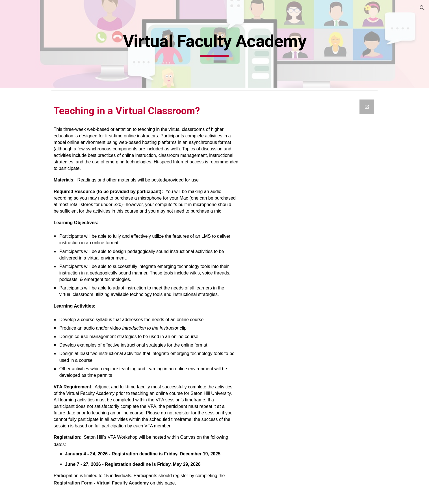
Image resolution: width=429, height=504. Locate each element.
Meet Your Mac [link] (27, 274)
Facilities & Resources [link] (34, 285)
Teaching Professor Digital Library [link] (38, 216)
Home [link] (18, 96)
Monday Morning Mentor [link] (35, 198)
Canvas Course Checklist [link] (37, 262)
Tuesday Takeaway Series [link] (37, 235)
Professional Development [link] (26, 141)
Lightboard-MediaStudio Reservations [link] (37, 301)
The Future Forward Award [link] (32, 111)
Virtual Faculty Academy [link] (42, 250)
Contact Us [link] (23, 351)
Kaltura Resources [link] (31, 126)
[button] (422, 8)
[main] (250, 44)
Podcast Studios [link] (28, 316)
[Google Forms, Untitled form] (346, 293)
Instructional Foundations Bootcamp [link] (42, 179)
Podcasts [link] (21, 328)
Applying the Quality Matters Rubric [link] (38, 160)
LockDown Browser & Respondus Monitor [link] (34, 378)
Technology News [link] (30, 339)
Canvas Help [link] (24, 363)
